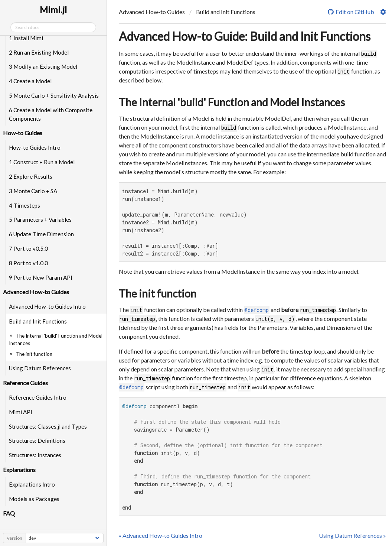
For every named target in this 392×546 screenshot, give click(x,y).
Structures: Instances (35, 455)
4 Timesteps (24, 205)
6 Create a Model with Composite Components (51, 114)
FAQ (9, 513)
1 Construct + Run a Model (42, 162)
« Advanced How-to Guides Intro (161, 535)
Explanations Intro (32, 484)
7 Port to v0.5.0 (28, 248)
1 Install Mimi (26, 38)
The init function (158, 293)
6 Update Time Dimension (41, 234)
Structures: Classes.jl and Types (48, 426)
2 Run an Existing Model (39, 52)
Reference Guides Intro (38, 397)
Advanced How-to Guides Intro (47, 306)
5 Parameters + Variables (40, 220)
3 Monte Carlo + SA (33, 191)
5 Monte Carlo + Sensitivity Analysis (54, 95)
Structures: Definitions (37, 441)
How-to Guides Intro (35, 147)
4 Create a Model (30, 81)
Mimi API (21, 412)
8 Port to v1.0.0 (28, 263)
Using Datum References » (352, 535)
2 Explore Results (31, 176)
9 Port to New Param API (41, 277)
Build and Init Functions (38, 321)
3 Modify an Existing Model (43, 66)
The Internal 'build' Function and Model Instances (232, 102)
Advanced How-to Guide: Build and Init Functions (245, 36)
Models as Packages (34, 499)
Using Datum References (40, 368)
